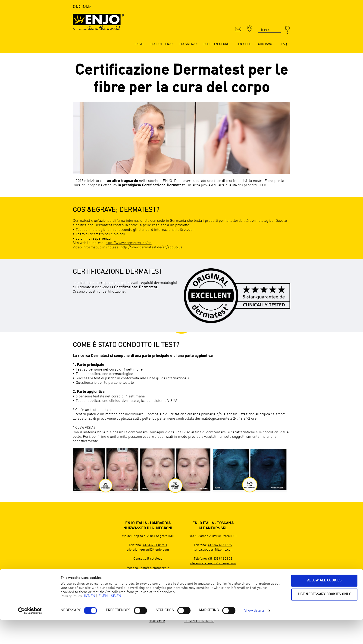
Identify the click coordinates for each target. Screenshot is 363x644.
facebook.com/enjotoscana (213, 582)
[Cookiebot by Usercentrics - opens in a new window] (30, 635)
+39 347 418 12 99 (220, 545)
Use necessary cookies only (324, 619)
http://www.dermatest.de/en (128, 243)
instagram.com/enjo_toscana (213, 586)
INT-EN (89, 620)
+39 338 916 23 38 (220, 559)
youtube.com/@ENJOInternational (148, 577)
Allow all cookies (324, 605)
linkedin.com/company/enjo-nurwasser (148, 582)
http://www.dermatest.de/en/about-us (152, 247)
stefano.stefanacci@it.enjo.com (213, 563)
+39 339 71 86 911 (155, 545)
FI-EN (103, 620)
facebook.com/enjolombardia (148, 568)
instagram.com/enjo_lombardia (148, 572)
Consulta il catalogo (148, 559)
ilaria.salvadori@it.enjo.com (213, 550)
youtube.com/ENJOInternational (213, 591)
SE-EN (116, 620)
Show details (254, 635)
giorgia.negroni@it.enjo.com (148, 550)
